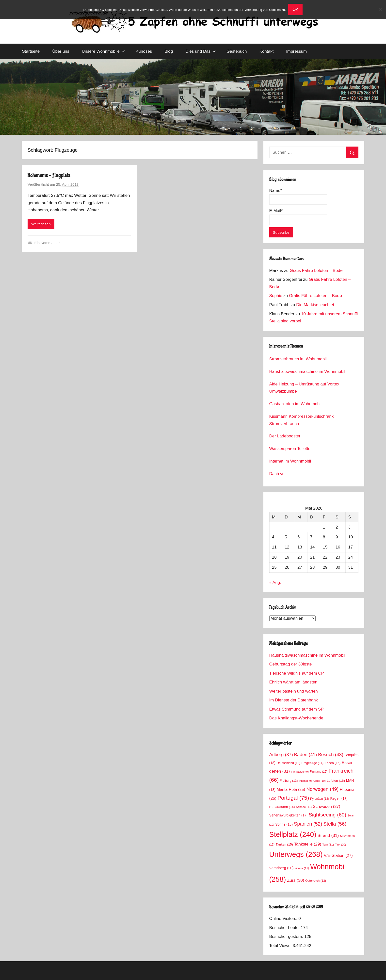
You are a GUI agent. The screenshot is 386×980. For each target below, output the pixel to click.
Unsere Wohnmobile (103, 51)
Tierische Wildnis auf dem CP (297, 673)
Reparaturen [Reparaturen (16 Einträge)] (282, 807)
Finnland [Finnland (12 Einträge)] (319, 772)
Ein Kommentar (47, 243)
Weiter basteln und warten (294, 691)
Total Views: (281, 946)
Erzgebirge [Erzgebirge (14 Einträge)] (313, 763)
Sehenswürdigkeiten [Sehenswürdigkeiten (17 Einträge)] (288, 815)
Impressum (296, 51)
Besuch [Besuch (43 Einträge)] (331, 755)
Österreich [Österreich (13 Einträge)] (316, 881)
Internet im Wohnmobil (290, 461)
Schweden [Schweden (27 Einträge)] (327, 806)
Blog (169, 51)
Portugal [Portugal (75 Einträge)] (293, 798)
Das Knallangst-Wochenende (296, 718)
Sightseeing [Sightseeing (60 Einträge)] (328, 815)
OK (296, 9)
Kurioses (144, 51)
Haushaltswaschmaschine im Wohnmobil (307, 372)
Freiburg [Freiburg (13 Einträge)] (289, 781)
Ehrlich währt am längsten (293, 682)
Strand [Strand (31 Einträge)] (328, 835)
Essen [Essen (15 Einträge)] (333, 763)
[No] (380, 9)
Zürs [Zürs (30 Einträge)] (296, 880)
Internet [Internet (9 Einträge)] (305, 781)
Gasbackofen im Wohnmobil (295, 404)
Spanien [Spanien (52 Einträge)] (308, 824)
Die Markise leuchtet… (317, 305)
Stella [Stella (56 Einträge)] (335, 824)
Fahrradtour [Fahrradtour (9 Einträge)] (300, 772)
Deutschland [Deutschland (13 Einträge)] (289, 763)
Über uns (61, 51)
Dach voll (278, 474)
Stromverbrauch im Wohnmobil (298, 359)
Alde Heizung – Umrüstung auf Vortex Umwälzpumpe (304, 388)
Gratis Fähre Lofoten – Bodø (316, 271)
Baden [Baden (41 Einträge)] (306, 755)
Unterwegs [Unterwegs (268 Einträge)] (296, 854)
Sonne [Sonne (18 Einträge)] (284, 824)
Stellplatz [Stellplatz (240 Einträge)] (293, 834)
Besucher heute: (285, 928)
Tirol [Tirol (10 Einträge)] (340, 845)
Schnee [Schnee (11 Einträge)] (304, 807)
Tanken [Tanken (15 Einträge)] (284, 844)
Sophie (276, 296)
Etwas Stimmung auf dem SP (297, 709)
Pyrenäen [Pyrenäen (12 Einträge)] (320, 799)
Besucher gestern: (287, 937)
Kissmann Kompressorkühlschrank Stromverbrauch (302, 420)
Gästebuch (237, 51)
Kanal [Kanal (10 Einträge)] (319, 781)
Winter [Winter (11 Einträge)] (302, 868)
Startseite (31, 51)
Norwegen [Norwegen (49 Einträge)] (322, 789)
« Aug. (275, 583)
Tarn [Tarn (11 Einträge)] (328, 844)
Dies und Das (201, 51)
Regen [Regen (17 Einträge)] (339, 798)
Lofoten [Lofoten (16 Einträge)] (336, 781)
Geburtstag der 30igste (291, 664)
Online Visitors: (284, 919)
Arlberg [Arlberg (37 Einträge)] (281, 755)
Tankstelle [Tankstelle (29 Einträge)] (308, 844)
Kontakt (266, 51)
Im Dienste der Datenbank (294, 700)
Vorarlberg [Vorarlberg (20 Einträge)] (281, 868)
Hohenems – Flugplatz (49, 175)
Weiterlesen (41, 224)
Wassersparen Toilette (290, 449)
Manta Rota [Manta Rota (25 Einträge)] (291, 789)
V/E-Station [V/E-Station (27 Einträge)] (338, 855)
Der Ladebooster (285, 436)
